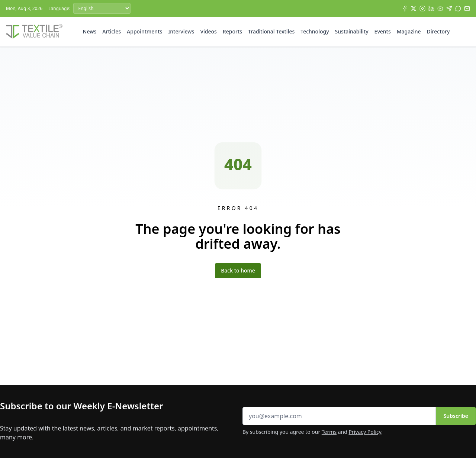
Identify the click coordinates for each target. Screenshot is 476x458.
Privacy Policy (365, 432)
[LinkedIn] (431, 9)
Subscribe (456, 416)
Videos (208, 31)
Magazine (409, 31)
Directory (438, 31)
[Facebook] (405, 9)
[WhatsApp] (458, 9)
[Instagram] (422, 9)
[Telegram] (449, 9)
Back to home (238, 270)
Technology (315, 31)
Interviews (181, 31)
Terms (329, 432)
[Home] (34, 32)
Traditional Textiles (271, 31)
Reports (232, 31)
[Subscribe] (467, 9)
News (90, 31)
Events (383, 31)
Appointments (144, 31)
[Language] (102, 8)
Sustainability (352, 31)
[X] (414, 9)
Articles (112, 31)
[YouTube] (440, 9)
